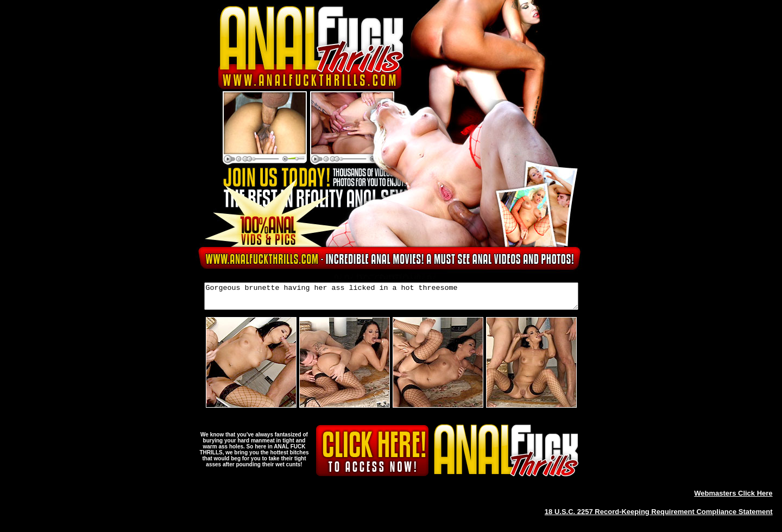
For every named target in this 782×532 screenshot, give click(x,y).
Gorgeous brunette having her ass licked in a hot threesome (391, 299)
